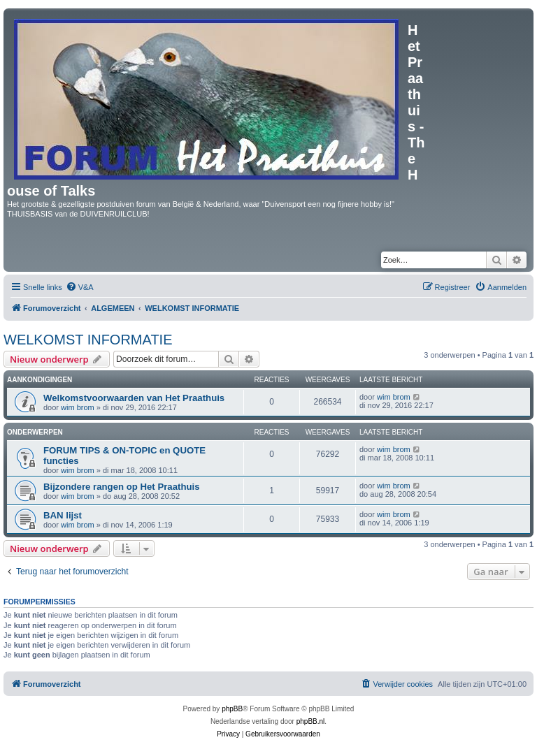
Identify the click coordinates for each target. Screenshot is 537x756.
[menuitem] (80, 287)
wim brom (78, 407)
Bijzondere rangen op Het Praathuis (122, 487)
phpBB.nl (311, 721)
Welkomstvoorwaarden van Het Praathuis (134, 398)
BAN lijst (63, 515)
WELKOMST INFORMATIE (88, 340)
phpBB (232, 709)
